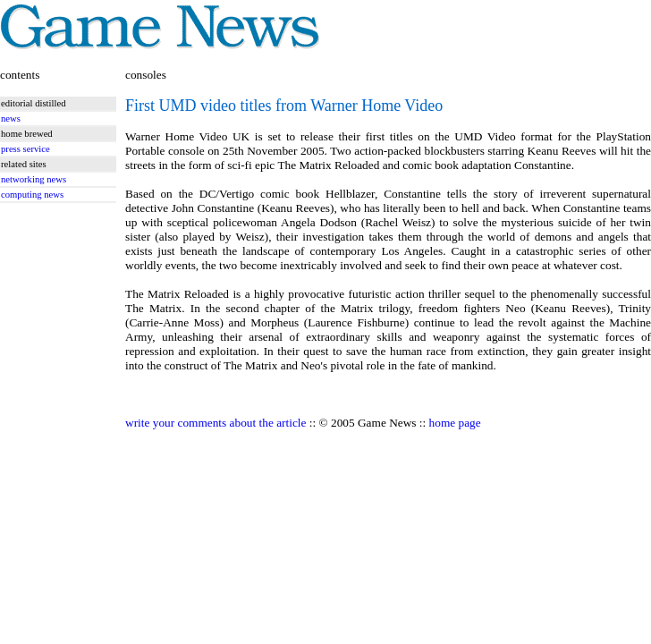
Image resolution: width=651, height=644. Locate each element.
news (11, 119)
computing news (32, 195)
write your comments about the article (216, 423)
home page (455, 423)
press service (25, 149)
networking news (34, 179)
